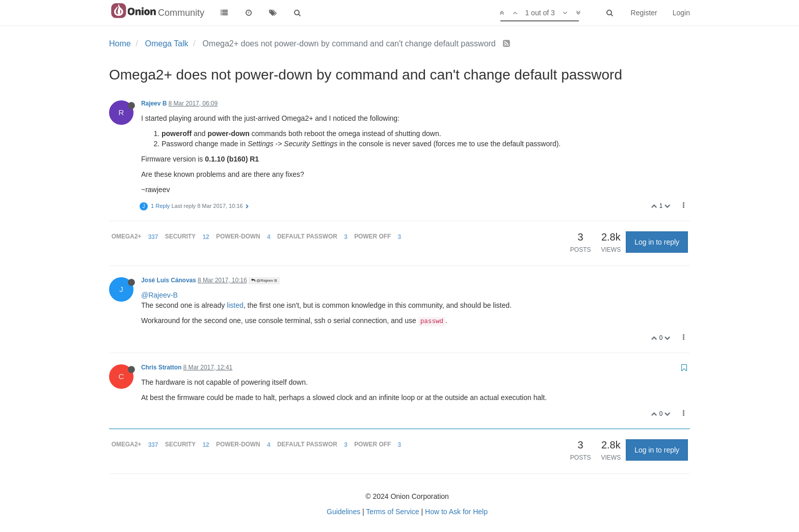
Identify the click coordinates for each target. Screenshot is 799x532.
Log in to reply (657, 242)
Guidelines (343, 512)
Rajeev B (154, 103)
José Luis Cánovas (169, 280)
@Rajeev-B (159, 295)
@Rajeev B (264, 281)
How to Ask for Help (456, 512)
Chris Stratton (161, 367)
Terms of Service (392, 512)
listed (235, 305)
